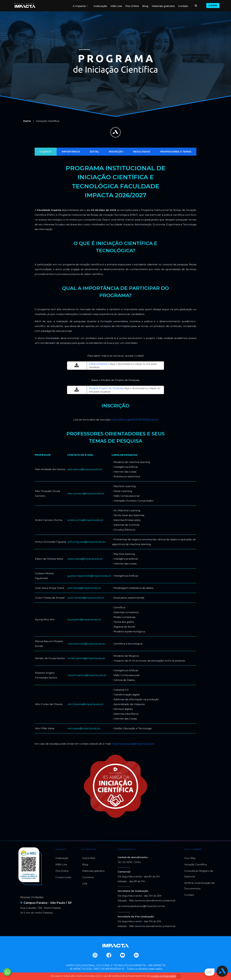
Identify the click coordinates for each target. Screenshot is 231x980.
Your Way (190, 858)
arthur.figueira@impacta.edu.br (87, 542)
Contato (183, 6)
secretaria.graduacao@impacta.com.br (141, 906)
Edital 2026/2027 (99, 364)
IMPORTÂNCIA (71, 152)
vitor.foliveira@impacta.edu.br (86, 704)
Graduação (100, 6)
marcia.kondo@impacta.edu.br (86, 644)
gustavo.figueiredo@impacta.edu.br (89, 576)
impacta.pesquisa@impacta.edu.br (133, 744)
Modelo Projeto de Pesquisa (106, 388)
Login (213, 5)
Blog (145, 6)
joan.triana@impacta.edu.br (84, 588)
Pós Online (132, 6)
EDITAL (94, 152)
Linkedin (136, 955)
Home (27, 121)
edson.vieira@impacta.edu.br (85, 559)
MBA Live (116, 6)
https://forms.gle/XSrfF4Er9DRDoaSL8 (135, 420)
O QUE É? (46, 152)
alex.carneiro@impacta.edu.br (86, 493)
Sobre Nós (89, 858)
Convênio (88, 877)
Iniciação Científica (195, 864)
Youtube (122, 955)
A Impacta (80, 6)
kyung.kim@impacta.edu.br (84, 619)
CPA (85, 884)
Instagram (95, 955)
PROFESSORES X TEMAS (176, 152)
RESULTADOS (142, 152)
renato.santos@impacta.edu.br (86, 658)
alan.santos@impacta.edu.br (85, 469)
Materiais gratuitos (163, 6)
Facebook (109, 955)
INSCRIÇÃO (116, 152)
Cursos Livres (63, 877)
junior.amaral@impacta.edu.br (86, 598)
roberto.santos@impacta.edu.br (87, 675)
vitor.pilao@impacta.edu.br (84, 728)
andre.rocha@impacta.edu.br (86, 520)
